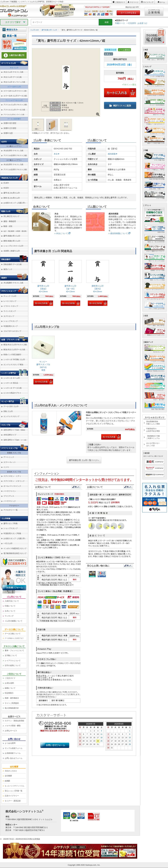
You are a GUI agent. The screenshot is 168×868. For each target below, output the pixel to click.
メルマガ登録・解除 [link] (13, 726)
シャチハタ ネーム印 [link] (12, 378)
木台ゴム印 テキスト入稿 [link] (13, 72)
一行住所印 (131, 23)
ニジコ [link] (6, 467)
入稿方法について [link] (12, 601)
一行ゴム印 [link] (8, 543)
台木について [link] (10, 611)
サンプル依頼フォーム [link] (14, 748)
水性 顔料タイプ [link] (10, 435)
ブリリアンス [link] (9, 496)
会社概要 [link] (8, 776)
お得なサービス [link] (11, 731)
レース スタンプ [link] (10, 301)
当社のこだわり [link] (11, 771)
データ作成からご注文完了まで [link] (14, 638)
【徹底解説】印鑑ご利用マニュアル (153, 437)
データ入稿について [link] (13, 634)
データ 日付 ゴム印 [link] (11, 406)
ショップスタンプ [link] (11, 321)
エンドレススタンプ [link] (11, 416)
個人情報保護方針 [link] (12, 708)
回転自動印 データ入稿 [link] (12, 264)
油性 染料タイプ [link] (15, 440)
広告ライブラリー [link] (12, 796)
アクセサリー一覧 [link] (11, 510)
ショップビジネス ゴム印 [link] (13, 246)
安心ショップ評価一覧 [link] (14, 791)
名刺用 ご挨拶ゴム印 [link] (12, 251)
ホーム (162, 2)
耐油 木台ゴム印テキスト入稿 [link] (15, 345)
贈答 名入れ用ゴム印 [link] (12, 198)
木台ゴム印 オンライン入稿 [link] (14, 82)
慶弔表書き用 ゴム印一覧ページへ (84, 460)
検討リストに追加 (120, 106)
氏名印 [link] (6, 183)
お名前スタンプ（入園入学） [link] (15, 203)
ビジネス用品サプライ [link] (12, 393)
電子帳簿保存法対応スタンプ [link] (15, 553)
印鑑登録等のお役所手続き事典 (153, 430)
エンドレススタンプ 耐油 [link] (13, 365)
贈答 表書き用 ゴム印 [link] (12, 241)
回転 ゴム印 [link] (8, 411)
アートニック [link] (9, 457)
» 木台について (61, 233)
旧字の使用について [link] (13, 665)
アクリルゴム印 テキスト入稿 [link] (15, 105)
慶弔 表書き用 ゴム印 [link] (12, 236)
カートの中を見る (128, 13)
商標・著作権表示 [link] (12, 698)
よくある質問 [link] (10, 743)
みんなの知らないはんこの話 (153, 444)
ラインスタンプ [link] (10, 311)
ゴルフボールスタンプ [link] (12, 331)
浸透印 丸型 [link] (8, 133)
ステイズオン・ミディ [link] (12, 476)
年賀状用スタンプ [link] (11, 326)
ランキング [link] (9, 616)
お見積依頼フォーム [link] (13, 753)
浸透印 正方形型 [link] (10, 128)
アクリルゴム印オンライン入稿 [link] (14, 115)
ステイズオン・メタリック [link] (14, 481)
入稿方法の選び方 (14, 55)
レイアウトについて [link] (13, 661)
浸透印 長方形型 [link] (10, 123)
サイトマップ (148, 2)
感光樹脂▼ (113, 154)
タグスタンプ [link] (9, 316)
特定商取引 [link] (9, 693)
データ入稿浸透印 (14, 119)
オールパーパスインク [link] (12, 486)
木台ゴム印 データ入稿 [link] (12, 77)
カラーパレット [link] (10, 462)
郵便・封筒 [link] (8, 226)
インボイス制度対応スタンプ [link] (15, 548)
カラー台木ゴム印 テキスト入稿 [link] (15, 91)
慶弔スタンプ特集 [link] (11, 523)
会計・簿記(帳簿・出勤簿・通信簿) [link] (15, 231)
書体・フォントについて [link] (14, 650)
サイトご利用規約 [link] (12, 703)
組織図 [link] (7, 781)
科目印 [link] (6, 188)
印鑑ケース (120, 23)
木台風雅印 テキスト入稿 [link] (13, 283)
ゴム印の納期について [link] (14, 621)
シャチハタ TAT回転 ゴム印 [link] (14, 359)
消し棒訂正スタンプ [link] (11, 216)
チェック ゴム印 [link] (10, 296)
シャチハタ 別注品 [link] (11, 383)
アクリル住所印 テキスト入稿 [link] (15, 155)
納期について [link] (10, 688)
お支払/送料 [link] (9, 683)
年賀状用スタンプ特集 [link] (12, 533)
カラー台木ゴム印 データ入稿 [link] (15, 96)
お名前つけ (142, 23)
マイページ (134, 2)
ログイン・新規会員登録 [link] (14, 721)
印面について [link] (10, 606)
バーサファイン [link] (10, 491)
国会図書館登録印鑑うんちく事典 (153, 423)
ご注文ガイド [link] (10, 678)
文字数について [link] (11, 655)
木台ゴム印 (14, 68)
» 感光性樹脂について (118, 233)
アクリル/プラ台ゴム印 (14, 100)
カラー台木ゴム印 (14, 87)
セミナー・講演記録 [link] (13, 801)
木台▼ (57, 154)
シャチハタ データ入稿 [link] (12, 388)
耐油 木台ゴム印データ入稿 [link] (14, 349)
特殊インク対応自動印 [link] (12, 355)
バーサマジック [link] (10, 501)
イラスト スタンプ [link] (11, 306)
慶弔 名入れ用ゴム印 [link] (12, 193)
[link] (43, 283)
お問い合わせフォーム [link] (14, 758)
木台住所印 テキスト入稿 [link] (13, 151)
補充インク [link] (8, 269)
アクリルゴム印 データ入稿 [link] (14, 110)
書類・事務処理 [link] (10, 221)
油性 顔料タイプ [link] (14, 430)
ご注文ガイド (120, 2)
